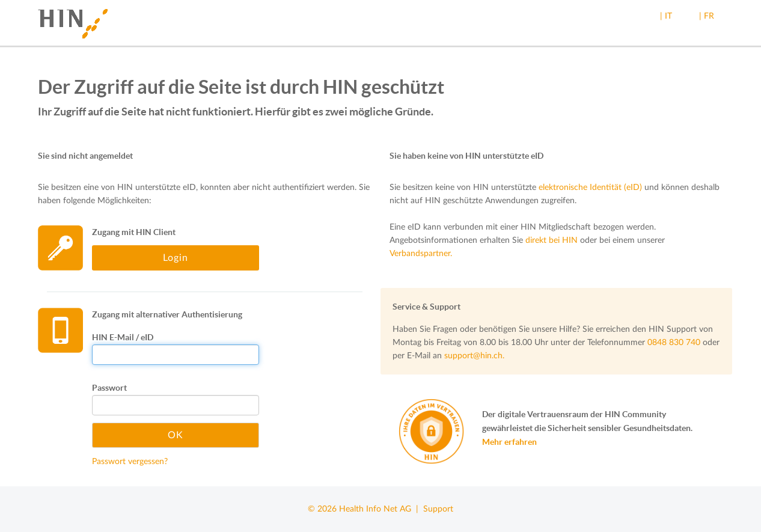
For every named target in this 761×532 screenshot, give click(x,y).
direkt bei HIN (552, 240)
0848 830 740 (674, 343)
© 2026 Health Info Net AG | (365, 509)
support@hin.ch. (474, 356)
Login (176, 258)
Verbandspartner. (421, 254)
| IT (666, 16)
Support (438, 509)
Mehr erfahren (509, 442)
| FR (707, 16)
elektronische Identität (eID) (590, 188)
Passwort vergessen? (130, 462)
